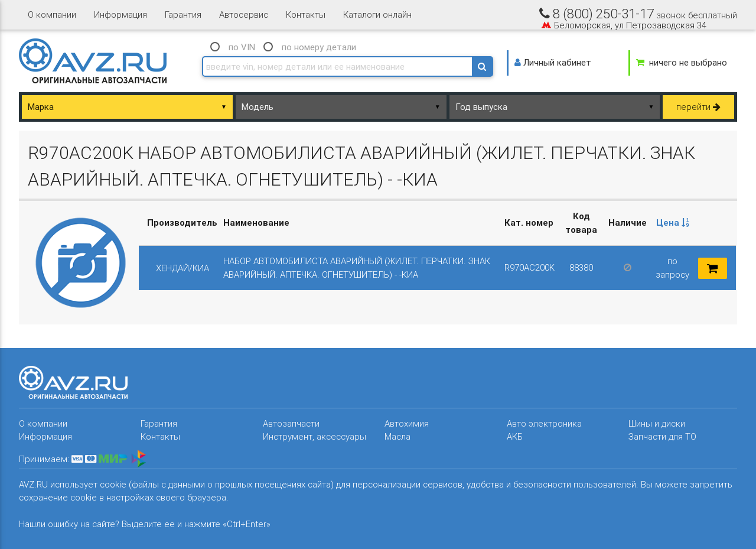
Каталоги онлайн (377, 14)
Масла (397, 436)
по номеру (319, 47)
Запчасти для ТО (662, 436)
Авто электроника (544, 423)
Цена (673, 222)
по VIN (242, 47)
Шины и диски (657, 423)
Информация (120, 14)
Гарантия (183, 14)
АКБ (515, 436)
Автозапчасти (291, 423)
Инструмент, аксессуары (315, 436)
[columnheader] (673, 223)
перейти (698, 107)
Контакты (306, 14)
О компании (52, 14)
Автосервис (244, 14)
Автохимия (407, 423)
